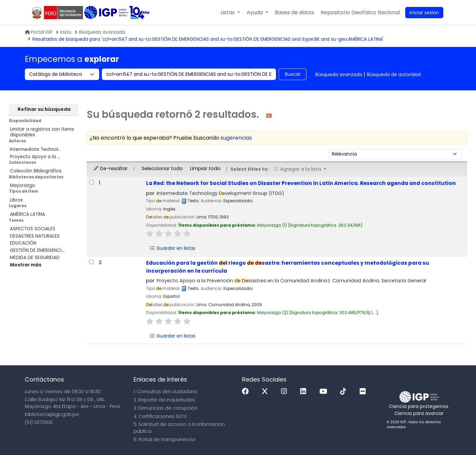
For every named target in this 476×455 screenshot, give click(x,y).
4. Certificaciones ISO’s (160, 416)
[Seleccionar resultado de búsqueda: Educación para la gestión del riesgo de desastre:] (91, 262)
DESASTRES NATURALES (35, 236)
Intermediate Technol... (36, 149)
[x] (266, 392)
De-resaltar (110, 168)
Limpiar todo (205, 168)
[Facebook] (247, 392)
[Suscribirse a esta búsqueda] (269, 115)
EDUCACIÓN (23, 243)
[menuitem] (360, 13)
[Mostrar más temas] (26, 265)
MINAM (57, 13)
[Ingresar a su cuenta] (424, 13)
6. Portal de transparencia (164, 439)
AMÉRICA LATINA (27, 214)
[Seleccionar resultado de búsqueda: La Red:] (91, 182)
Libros (16, 200)
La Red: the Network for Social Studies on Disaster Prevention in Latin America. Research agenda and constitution (301, 183)
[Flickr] (364, 392)
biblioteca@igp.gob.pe (52, 414)
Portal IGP (39, 32)
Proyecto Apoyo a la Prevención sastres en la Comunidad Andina (242, 281)
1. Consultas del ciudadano (166, 391)
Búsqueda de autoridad (394, 74)
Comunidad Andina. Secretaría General (379, 281)
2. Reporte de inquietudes (164, 400)
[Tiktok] (345, 392)
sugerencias (236, 138)
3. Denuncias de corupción (165, 408)
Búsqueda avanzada (102, 32)
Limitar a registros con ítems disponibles (42, 132)
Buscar (293, 74)
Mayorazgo (22, 185)
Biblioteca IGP (107, 13)
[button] (230, 13)
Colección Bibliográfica (36, 171)
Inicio (66, 32)
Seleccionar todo (162, 168)
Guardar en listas (172, 248)
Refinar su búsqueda (44, 109)
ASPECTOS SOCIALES (33, 229)
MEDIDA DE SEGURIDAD (35, 258)
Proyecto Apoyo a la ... (35, 157)
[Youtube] (325, 392)
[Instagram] (286, 392)
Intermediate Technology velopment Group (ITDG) (220, 193)
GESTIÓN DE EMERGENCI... (37, 250)
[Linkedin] (305, 392)
